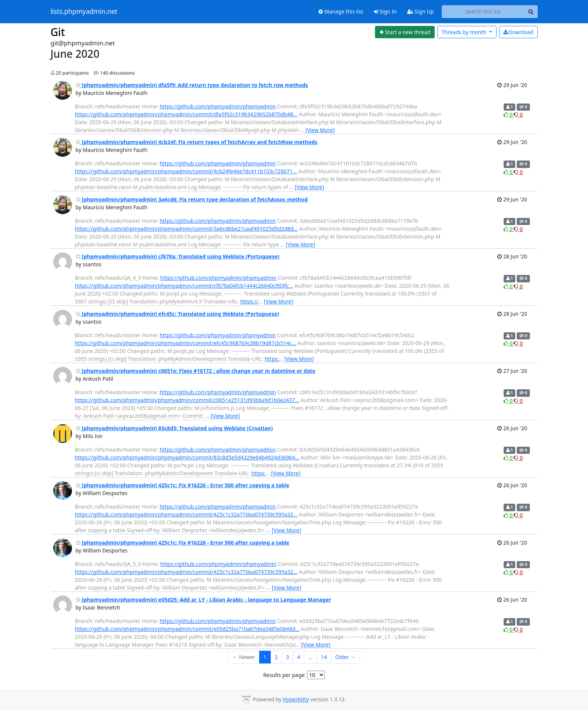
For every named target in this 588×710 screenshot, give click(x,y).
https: (272, 359)
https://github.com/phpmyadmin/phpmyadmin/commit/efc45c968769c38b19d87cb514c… (186, 343)
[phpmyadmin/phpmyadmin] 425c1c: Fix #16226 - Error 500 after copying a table (183, 485)
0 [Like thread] (509, 115)
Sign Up (421, 11)
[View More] (320, 130)
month (464, 32)
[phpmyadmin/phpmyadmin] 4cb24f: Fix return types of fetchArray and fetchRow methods (197, 142)
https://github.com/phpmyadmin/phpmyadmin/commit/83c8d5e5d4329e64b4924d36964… (187, 457)
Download (518, 32)
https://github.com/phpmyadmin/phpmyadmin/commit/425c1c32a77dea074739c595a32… (186, 514)
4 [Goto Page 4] (298, 657)
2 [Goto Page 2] (276, 657)
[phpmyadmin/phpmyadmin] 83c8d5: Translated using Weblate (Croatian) (174, 428)
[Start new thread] (405, 32)
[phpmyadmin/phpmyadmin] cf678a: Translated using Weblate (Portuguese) (178, 256)
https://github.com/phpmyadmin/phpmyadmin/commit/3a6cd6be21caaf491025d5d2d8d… (187, 229)
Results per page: (285, 675)
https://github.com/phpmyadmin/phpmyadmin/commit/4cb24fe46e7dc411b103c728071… (186, 171)
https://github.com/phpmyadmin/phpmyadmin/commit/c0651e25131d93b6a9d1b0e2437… (187, 400)
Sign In (385, 11)
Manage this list (341, 11)
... (310, 657)
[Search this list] (483, 12)
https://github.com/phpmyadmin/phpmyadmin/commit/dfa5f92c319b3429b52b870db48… (186, 114)
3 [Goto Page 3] (287, 657)
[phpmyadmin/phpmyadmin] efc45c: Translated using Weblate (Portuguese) (178, 314)
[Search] (531, 12)
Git (58, 32)
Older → (345, 657)
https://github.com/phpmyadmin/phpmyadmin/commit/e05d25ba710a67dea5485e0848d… (187, 629)
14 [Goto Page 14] (324, 657)
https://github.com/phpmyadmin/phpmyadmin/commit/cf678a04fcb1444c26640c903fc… (184, 286)
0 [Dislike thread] (518, 115)
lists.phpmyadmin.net (84, 12)
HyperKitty (296, 699)
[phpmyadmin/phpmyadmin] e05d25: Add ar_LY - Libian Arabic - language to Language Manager (203, 600)
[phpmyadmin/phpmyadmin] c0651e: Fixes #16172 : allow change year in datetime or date (196, 371)
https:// (249, 301)
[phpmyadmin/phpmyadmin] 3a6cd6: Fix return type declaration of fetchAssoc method (192, 199)
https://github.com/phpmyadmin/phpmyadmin (218, 106)
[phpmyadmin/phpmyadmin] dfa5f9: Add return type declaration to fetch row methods (192, 85)
